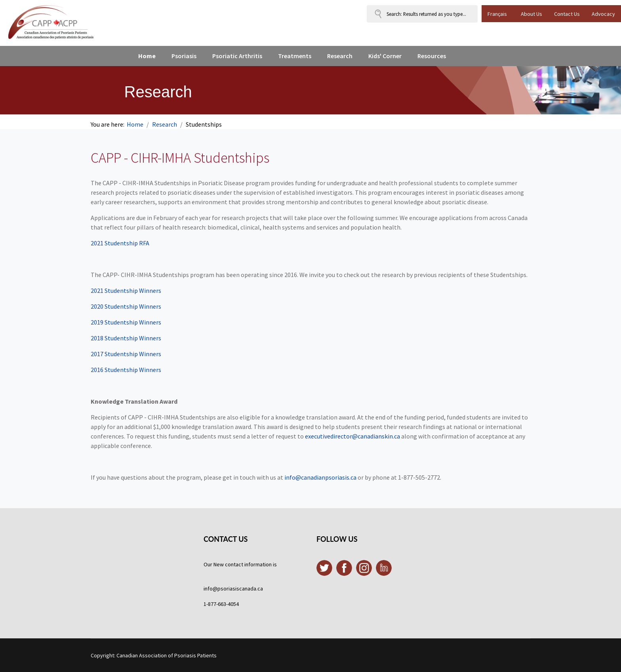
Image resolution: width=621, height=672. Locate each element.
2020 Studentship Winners (127, 306)
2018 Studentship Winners (127, 338)
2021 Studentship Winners (126, 290)
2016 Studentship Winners (126, 370)
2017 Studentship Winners (126, 354)
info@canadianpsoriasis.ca (320, 477)
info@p (212, 588)
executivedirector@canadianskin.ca (352, 436)
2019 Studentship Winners (127, 322)
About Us (531, 14)
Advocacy (603, 14)
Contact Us (567, 14)
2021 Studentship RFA (120, 243)
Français (497, 14)
